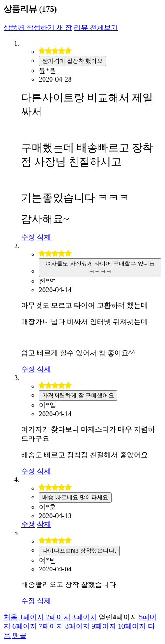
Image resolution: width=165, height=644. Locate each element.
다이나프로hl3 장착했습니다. (79, 551)
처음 (11, 617)
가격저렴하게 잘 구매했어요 (78, 395)
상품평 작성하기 (38, 27)
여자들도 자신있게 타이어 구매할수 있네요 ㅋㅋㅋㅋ (100, 267)
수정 (28, 237)
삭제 (44, 237)
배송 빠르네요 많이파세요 (75, 497)
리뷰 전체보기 (96, 27)
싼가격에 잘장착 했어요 (72, 61)
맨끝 (19, 635)
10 (132, 626)
